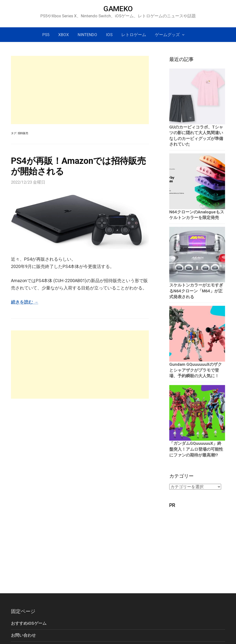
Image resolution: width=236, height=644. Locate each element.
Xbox (64, 35)
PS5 (46, 35)
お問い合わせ (23, 635)
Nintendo (87, 35)
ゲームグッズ (167, 35)
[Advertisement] (80, 90)
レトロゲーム (134, 35)
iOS (109, 35)
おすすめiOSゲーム (29, 623)
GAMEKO (118, 9)
